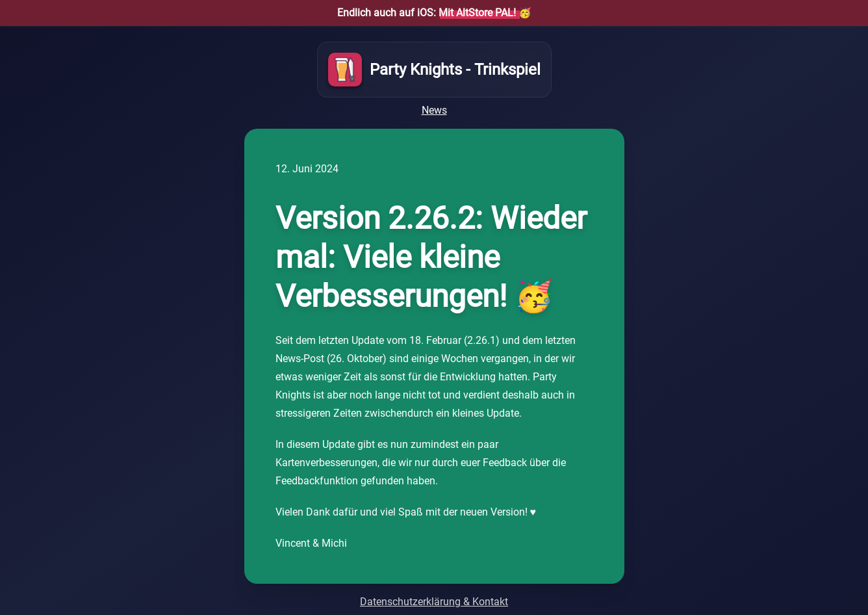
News (434, 110)
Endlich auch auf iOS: (427, 13)
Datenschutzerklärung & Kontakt (434, 602)
